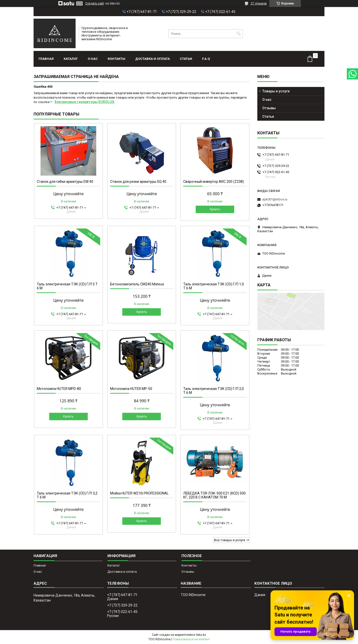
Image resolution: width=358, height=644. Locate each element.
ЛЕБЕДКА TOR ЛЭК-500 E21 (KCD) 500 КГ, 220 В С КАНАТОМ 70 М (214, 495)
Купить (215, 209)
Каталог (71, 59)
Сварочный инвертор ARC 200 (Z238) (214, 182)
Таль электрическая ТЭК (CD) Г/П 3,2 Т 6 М (67, 495)
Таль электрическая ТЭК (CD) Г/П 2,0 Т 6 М (214, 391)
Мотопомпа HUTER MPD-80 (59, 389)
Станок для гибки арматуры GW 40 (65, 182)
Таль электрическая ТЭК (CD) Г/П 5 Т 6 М (67, 286)
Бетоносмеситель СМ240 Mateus (137, 284)
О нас (93, 59)
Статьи (186, 59)
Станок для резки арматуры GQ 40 (138, 182)
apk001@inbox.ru (275, 199)
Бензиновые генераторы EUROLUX (85, 102)
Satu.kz (201, 635)
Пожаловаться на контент (191, 639)
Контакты (116, 59)
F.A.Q (206, 59)
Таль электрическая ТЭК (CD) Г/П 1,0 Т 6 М (214, 286)
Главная (46, 59)
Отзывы (269, 108)
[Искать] (239, 34)
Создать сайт (95, 3)
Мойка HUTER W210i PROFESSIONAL (139, 493)
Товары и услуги (276, 91)
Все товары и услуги (230, 540)
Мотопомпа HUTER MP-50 (131, 389)
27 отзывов (259, 3)
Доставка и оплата (153, 59)
